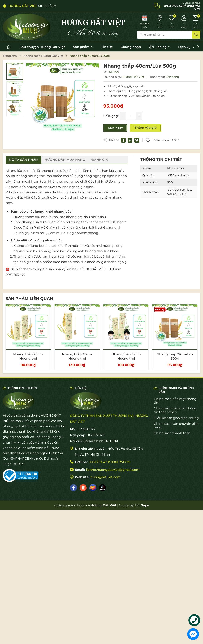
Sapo (145, 505)
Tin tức (107, 47)
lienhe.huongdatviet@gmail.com (113, 470)
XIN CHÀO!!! (32, 6)
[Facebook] (73, 488)
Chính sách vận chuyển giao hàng (176, 425)
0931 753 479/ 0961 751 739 (110, 462)
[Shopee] (83, 488)
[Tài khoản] (184, 22)
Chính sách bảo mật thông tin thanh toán (175, 410)
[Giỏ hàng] (196, 22)
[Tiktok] (103, 488)
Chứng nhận (131, 47)
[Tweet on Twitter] (137, 140)
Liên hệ (160, 47)
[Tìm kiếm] (196, 35)
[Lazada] (93, 488)
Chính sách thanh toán (172, 433)
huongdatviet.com (105, 477)
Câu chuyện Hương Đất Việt (42, 47)
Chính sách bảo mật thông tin (175, 401)
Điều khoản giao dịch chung (176, 418)
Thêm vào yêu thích (163, 140)
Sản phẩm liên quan (29, 299)
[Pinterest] (130, 140)
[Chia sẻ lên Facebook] (123, 140)
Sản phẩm (83, 47)
